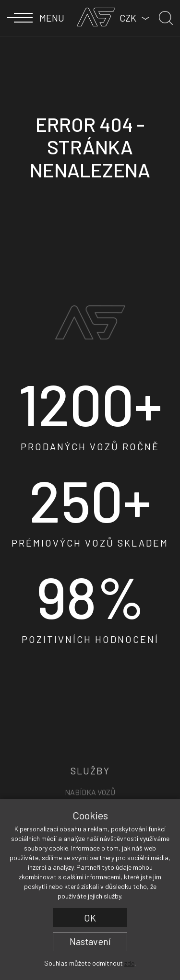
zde (129, 963)
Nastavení (90, 941)
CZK (128, 18)
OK (90, 918)
